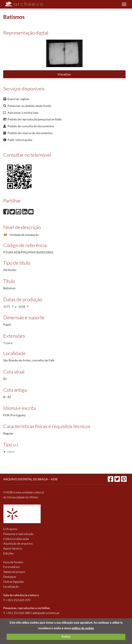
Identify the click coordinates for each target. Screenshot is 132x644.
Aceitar (66, 637)
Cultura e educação (16, 539)
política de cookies (83, 628)
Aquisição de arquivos (18, 543)
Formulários (12, 567)
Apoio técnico (13, 548)
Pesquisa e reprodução (18, 534)
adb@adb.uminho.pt (46, 613)
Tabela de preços (14, 572)
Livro (11, 452)
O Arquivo (10, 529)
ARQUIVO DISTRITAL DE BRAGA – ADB (30, 479)
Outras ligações (14, 582)
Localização (11, 586)
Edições (8, 553)
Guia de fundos (13, 562)
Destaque (10, 577)
